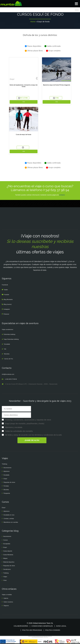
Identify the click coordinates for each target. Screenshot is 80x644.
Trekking (4, 464)
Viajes (5, 577)
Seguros (6, 606)
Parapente (7, 493)
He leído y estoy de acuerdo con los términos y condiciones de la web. (34, 435)
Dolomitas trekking (9, 334)
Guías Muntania (8, 555)
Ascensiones (7, 468)
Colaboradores (21, 626)
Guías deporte (8, 551)
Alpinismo (7, 471)
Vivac (5, 580)
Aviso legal (61, 626)
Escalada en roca (9, 515)
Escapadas (7, 544)
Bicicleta (7, 354)
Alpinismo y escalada (14, 427)
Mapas (5, 558)
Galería (6, 598)
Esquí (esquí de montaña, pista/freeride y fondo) (25, 423)
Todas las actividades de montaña (19, 431)
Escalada (7, 344)
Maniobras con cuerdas (11, 522)
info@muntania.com (8, 374)
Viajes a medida (7, 595)
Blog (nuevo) (8, 304)
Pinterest (6, 314)
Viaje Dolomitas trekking (11, 339)
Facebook (5, 285)
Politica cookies (53, 630)
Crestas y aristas (9, 519)
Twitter (6, 290)
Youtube (7, 295)
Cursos (5, 540)
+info (24, 102)
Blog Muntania (8, 299)
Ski (5, 349)
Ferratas (6, 486)
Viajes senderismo (8, 329)
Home (33, 22)
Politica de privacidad (32, 630)
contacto (62, 195)
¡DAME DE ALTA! (32, 440)
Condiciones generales (42, 626)
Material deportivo (9, 562)
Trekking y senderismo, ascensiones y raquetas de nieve (28, 420)
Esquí (5, 479)
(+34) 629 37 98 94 (11, 379)
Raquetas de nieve (9, 482)
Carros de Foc (9, 359)
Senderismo (7, 569)
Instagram (7, 309)
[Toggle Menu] (77, 10)
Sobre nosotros (8, 602)
